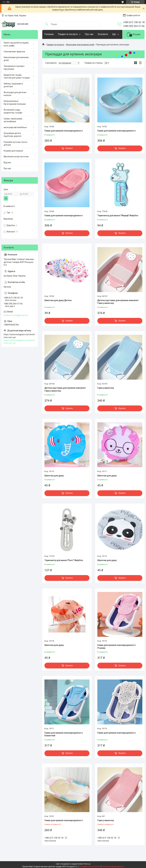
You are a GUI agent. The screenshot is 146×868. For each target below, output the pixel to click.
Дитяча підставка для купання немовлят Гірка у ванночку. (118, 302)
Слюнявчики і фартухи (14, 52)
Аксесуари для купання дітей (80, 45)
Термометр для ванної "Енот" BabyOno (64, 560)
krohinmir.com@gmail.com (16, 315)
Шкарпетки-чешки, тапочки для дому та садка (17, 76)
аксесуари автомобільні (15, 127)
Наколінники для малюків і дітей (16, 59)
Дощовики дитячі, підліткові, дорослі (12, 135)
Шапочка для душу (54, 476)
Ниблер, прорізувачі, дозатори (13, 85)
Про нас (89, 34)
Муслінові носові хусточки (16, 157)
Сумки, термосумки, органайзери (13, 120)
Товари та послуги (68, 34)
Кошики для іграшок (13, 151)
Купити (69, 148)
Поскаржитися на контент (90, 867)
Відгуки (7, 163)
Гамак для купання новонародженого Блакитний (64, 734)
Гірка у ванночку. (106, 820)
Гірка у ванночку (106, 388)
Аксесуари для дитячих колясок (15, 94)
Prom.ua (87, 864)
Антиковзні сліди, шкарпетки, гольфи (13, 111)
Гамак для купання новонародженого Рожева (116, 647)
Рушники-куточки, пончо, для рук (16, 143)
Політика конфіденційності (113, 867)
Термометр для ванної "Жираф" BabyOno (118, 216)
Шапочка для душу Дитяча (58, 300)
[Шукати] (47, 24)
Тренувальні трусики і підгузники (14, 68)
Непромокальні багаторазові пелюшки (15, 103)
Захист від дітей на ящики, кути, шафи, (16, 44)
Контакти (103, 34)
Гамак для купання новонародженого (64, 131)
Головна (49, 34)
